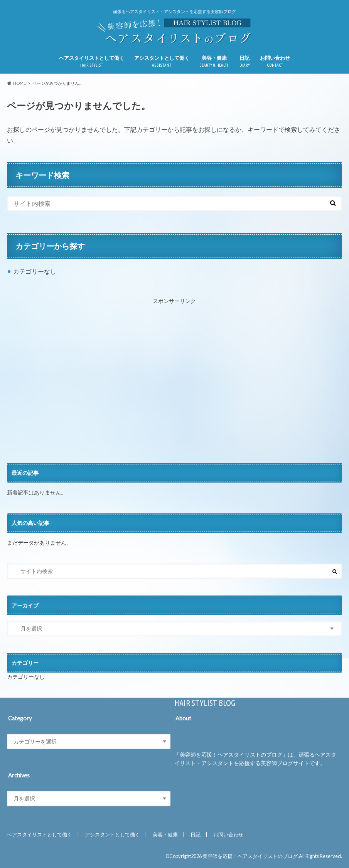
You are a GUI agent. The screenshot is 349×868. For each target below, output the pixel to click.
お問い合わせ (275, 61)
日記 (245, 61)
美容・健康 (214, 61)
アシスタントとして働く (162, 61)
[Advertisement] (174, 384)
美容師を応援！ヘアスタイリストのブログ (250, 856)
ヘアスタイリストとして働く (92, 61)
